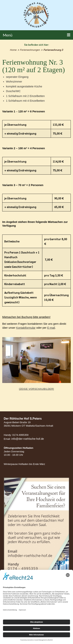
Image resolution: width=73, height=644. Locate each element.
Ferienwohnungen (30, 50)
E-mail (51, 328)
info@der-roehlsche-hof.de (28, 439)
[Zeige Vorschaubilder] (37, 389)
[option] (36, 360)
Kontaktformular (26, 328)
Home (13, 50)
